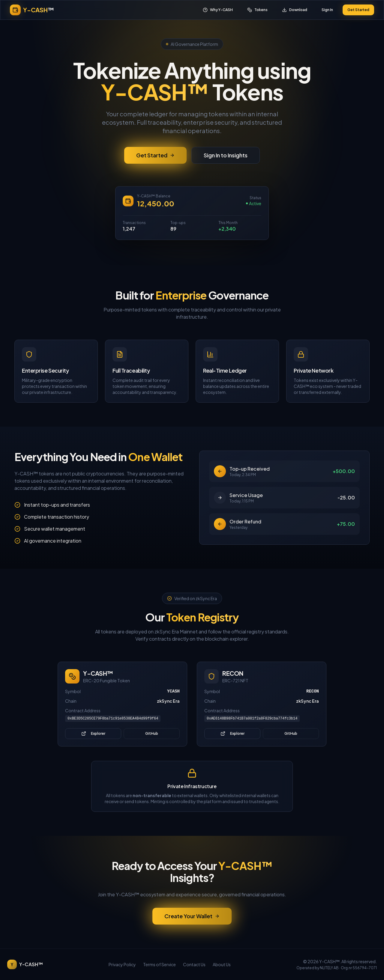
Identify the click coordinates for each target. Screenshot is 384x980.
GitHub (152, 733)
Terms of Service (159, 964)
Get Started (358, 10)
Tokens (257, 10)
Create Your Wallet (192, 916)
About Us (222, 964)
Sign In (327, 10)
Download (295, 10)
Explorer (93, 734)
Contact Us (194, 964)
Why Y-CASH (218, 10)
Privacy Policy (122, 964)
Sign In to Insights (226, 156)
